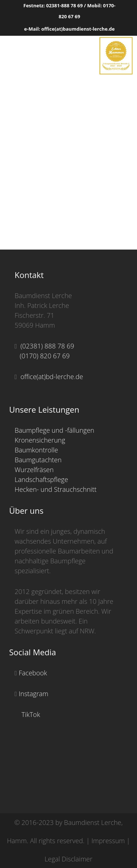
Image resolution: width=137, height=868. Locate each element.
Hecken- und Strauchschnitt (56, 489)
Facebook (32, 673)
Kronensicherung (40, 440)
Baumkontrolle (36, 450)
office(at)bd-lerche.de (50, 377)
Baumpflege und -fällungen (54, 430)
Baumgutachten (38, 460)
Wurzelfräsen (34, 470)
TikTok (30, 714)
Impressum (108, 841)
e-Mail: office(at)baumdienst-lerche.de (69, 29)
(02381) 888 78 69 (46, 346)
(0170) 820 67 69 (42, 356)
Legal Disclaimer (68, 859)
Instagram (33, 694)
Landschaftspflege (41, 479)
